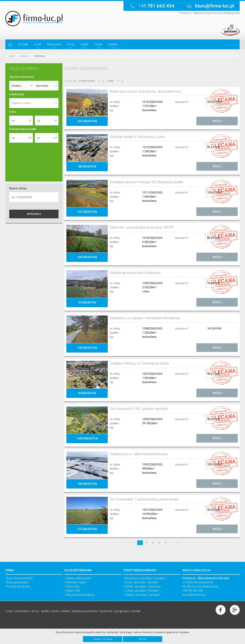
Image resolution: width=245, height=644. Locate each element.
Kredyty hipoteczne (19, 586)
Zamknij (143, 639)
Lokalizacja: (17, 94)
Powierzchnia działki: (23, 129)
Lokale (55, 611)
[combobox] (34, 103)
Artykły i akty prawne (79, 578)
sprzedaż (146, 578)
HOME (11, 56)
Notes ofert (73, 591)
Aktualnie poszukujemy (80, 595)
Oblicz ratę (72, 586)
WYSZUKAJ (34, 214)
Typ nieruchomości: (22, 77)
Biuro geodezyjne (18, 582)
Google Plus (122, 611)
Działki (45, 611)
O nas (9, 611)
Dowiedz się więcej (103, 639)
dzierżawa (154, 586)
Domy (35, 611)
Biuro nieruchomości (20, 578)
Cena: (13, 112)
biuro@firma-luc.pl (194, 595)
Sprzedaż (40, 56)
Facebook (106, 611)
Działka (25, 56)
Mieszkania (22, 611)
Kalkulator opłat (76, 582)
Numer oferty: (18, 188)
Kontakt (136, 611)
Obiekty (65, 611)
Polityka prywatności (85, 611)
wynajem (160, 578)
